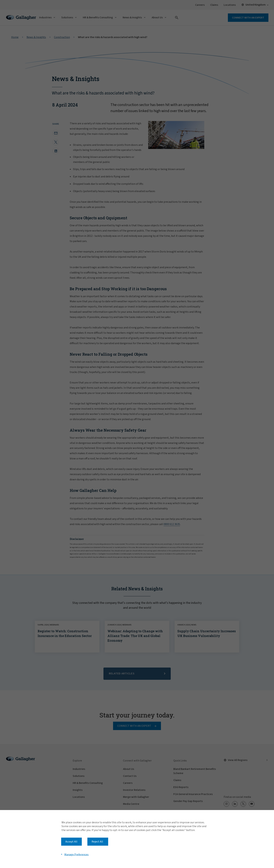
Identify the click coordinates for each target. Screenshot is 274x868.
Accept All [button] (71, 842)
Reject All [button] (97, 842)
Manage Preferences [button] (76, 854)
